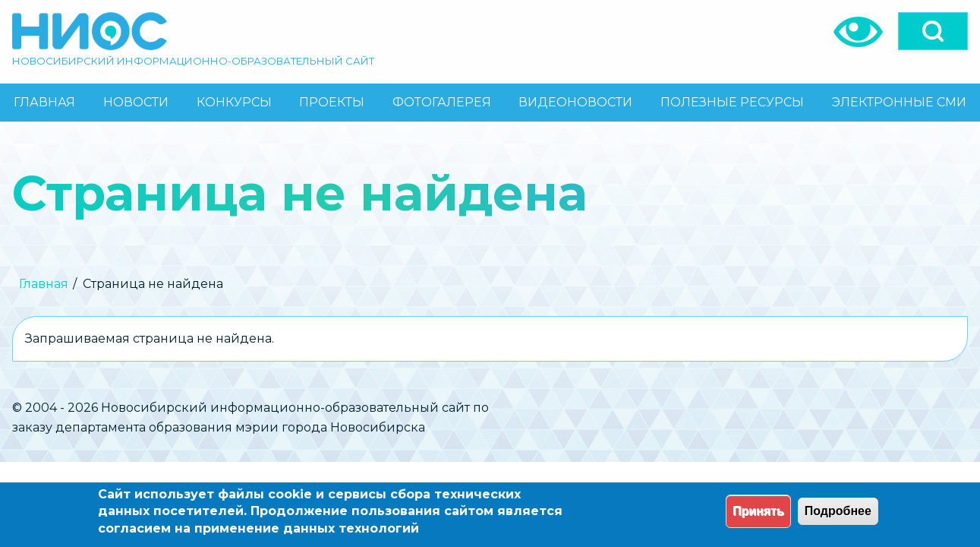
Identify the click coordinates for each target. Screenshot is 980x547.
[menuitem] (45, 103)
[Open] (933, 31)
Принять (758, 511)
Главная (44, 284)
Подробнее (838, 511)
